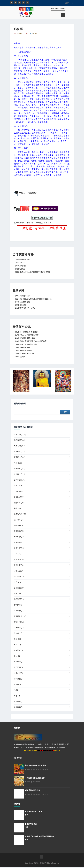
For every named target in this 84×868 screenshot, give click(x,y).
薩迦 (27, 769)
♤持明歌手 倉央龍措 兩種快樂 (26, 332)
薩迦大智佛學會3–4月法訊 (35, 765)
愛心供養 (19, 605)
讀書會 (18, 542)
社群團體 (19, 679)
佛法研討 (19, 452)
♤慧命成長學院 (20, 357)
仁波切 (19, 491)
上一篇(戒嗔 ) (20, 223)
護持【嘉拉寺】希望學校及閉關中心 (40, 837)
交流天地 (20, 435)
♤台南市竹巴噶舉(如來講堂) (25, 308)
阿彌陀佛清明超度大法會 (35, 778)
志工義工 (19, 633)
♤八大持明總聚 (20, 266)
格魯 (27, 794)
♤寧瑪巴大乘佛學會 (22, 302)
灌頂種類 (19, 531)
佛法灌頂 (19, 560)
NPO (17, 554)
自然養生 (19, 588)
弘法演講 (19, 628)
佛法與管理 (20, 514)
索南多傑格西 (31, 824)
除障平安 (19, 548)
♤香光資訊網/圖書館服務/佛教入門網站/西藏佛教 (33, 299)
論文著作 (19, 520)
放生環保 (19, 662)
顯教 (17, 639)
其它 (17, 582)
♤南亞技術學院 (20, 305)
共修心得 (19, 673)
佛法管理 (19, 599)
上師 (17, 656)
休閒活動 (19, 611)
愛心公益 (19, 503)
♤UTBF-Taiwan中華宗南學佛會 (27, 335)
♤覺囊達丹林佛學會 (22, 348)
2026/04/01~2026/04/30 (40, 794)
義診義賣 (19, 702)
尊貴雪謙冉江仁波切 (34, 812)
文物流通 (19, 707)
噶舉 (27, 782)
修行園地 (19, 577)
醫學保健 (19, 497)
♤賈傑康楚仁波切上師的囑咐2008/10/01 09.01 (32, 272)
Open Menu (63, 15)
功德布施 (19, 571)
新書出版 (19, 565)
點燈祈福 (19, 622)
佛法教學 (19, 440)
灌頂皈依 (19, 650)
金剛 (17, 696)
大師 (18, 463)
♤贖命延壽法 (20, 269)
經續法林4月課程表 (33, 790)
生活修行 (19, 474)
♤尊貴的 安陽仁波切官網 (24, 354)
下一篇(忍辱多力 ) (43, 223)
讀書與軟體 (20, 616)
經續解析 (19, 469)
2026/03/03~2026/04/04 (40, 769)
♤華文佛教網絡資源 (22, 296)
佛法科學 (19, 537)
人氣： (33, 34)
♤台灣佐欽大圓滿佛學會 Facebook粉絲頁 (30, 341)
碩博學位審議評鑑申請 (42, 218)
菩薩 (18, 486)
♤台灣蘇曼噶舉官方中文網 (25, 338)
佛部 (17, 508)
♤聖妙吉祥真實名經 (22, 260)
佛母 (17, 645)
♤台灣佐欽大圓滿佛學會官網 (26, 344)
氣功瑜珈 (19, 685)
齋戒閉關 (19, 667)
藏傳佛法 (19, 457)
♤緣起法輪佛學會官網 (23, 351)
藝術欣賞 (19, 480)
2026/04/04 (35, 782)
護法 (17, 594)
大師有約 (19, 446)
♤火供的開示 (20, 263)
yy (16, 690)
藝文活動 (19, 525)
